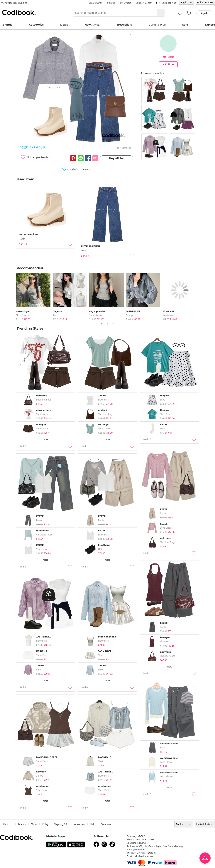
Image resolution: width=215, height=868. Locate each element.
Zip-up (129, 315)
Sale (185, 25)
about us (8, 824)
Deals (64, 25)
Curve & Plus (157, 25)
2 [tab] (108, 324)
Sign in (66, 169)
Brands (7, 25)
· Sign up (111, 3)
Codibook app (169, 3)
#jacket (34, 147)
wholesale (79, 824)
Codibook (19, 12)
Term (34, 824)
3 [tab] (113, 324)
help (93, 824)
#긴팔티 (24, 147)
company (106, 824)
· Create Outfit (95, 3)
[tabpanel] (34, 296)
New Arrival (93, 25)
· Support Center (143, 3)
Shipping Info (61, 824)
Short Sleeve (23, 315)
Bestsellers (125, 25)
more (45, 439)
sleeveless (168, 315)
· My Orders (125, 3)
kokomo (168, 57)
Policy (45, 824)
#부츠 (42, 147)
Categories (36, 25)
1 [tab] (102, 324)
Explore (210, 25)
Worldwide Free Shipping (14, 3)
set (54, 315)
